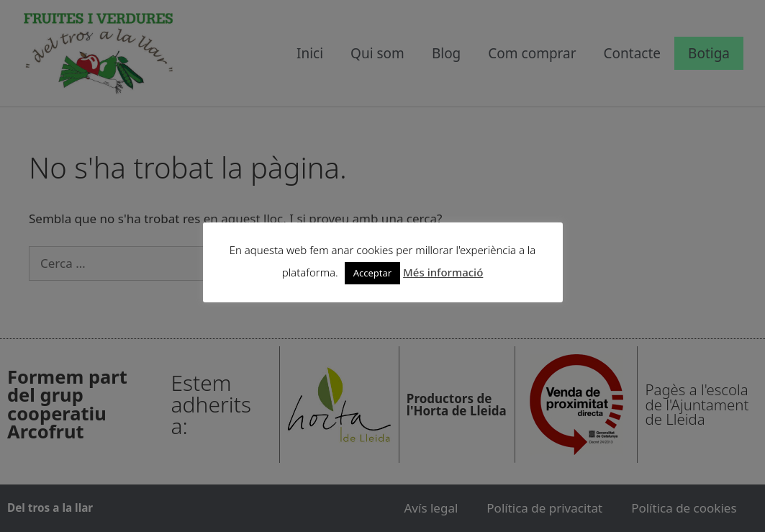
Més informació (443, 272)
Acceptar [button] (372, 273)
